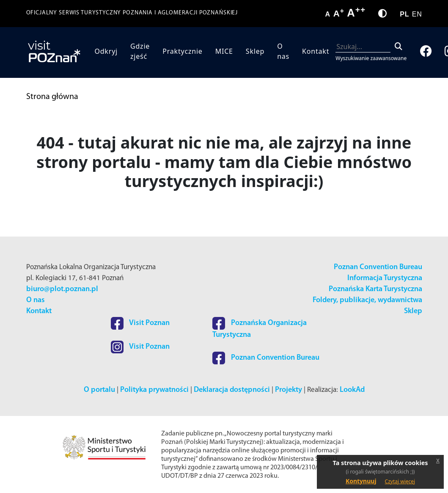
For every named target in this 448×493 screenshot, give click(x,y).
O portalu (99, 390)
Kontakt (316, 51)
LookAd (352, 390)
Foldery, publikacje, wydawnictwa (367, 300)
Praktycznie (182, 51)
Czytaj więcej (400, 481)
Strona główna (52, 97)
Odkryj (106, 51)
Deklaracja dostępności (232, 390)
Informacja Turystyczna (385, 278)
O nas (283, 51)
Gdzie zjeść (140, 51)
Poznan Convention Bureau (378, 267)
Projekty (289, 390)
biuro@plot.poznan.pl (62, 289)
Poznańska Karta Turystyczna (375, 289)
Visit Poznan (140, 323)
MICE (224, 51)
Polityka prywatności (154, 390)
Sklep (255, 51)
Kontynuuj (361, 481)
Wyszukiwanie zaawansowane (371, 58)
